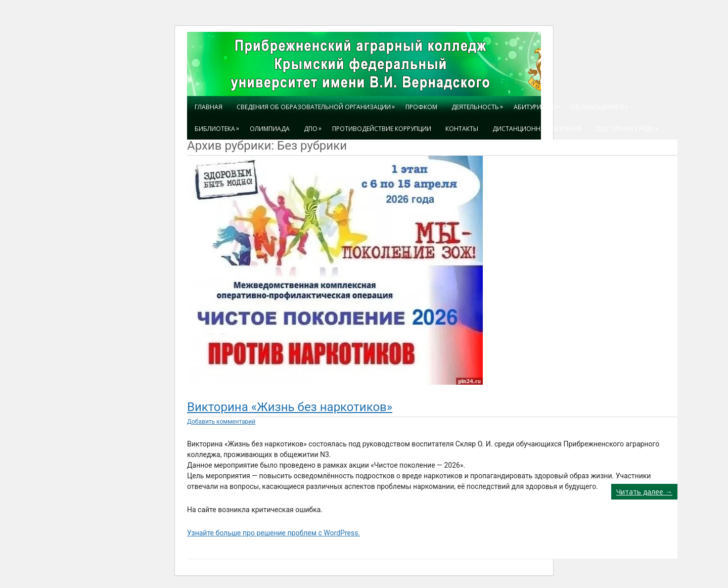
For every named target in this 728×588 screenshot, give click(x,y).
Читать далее (644, 492)
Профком (421, 107)
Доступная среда (629, 125)
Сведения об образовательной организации (317, 104)
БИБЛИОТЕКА (219, 125)
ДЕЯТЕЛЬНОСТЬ (479, 104)
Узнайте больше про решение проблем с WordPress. (274, 533)
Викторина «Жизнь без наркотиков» (290, 407)
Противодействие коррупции (382, 129)
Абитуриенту (539, 104)
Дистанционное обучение (537, 129)
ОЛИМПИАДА (270, 129)
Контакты (462, 129)
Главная (209, 107)
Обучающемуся (601, 104)
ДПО (314, 125)
